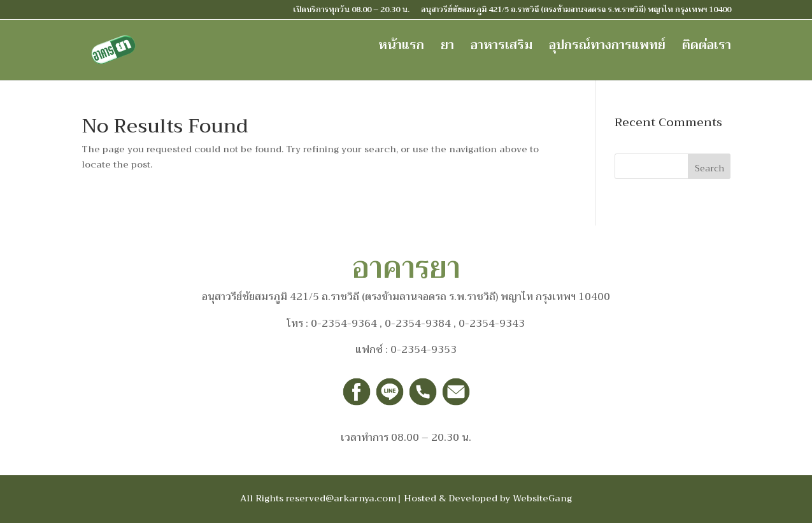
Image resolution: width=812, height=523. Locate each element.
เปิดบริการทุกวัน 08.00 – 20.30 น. (351, 11)
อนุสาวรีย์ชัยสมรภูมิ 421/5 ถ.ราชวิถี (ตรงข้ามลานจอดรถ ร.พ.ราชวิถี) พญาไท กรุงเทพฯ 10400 (576, 11)
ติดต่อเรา (707, 48)
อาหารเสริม (502, 48)
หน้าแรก (401, 48)
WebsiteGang (542, 498)
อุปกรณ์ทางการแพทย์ (607, 48)
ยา (447, 48)
